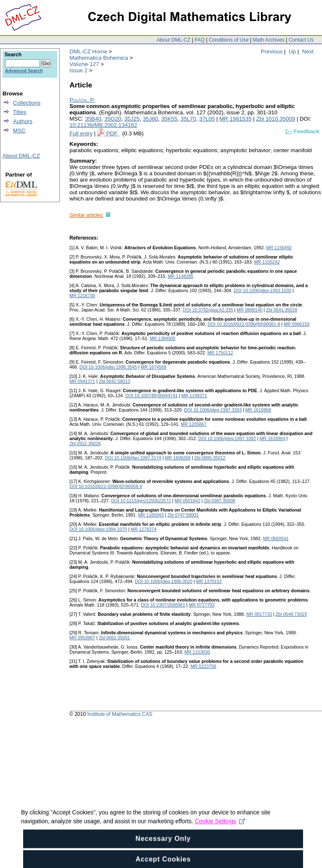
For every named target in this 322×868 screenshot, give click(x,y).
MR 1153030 (197, 652)
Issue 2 (79, 70)
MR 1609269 (178, 458)
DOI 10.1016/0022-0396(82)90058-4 (106, 486)
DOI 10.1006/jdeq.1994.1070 (98, 529)
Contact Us (301, 40)
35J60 (150, 119)
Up (292, 51)
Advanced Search (24, 71)
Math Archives (268, 40)
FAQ (200, 40)
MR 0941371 (82, 381)
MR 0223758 (204, 666)
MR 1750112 (220, 353)
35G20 (113, 119)
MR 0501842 (188, 501)
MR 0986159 (297, 324)
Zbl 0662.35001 (114, 638)
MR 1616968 (258, 410)
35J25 (132, 119)
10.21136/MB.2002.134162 (103, 125)
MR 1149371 (194, 396)
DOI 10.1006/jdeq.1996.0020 (164, 581)
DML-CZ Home (88, 51)
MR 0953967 (82, 638)
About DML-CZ (173, 40)
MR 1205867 (194, 424)
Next (308, 51)
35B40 (93, 119)
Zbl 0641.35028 (282, 310)
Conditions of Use (229, 40)
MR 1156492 (279, 248)
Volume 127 (84, 64)
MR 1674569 (153, 367)
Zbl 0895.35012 (210, 458)
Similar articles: (86, 215)
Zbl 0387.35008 (220, 501)
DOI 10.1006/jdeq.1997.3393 (213, 410)
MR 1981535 (235, 119)
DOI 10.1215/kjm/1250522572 (141, 501)
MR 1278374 (144, 529)
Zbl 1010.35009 (275, 119)
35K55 (169, 119)
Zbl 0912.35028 (85, 443)
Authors (23, 121)
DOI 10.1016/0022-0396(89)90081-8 (244, 324)
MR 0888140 (249, 310)
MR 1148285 (180, 276)
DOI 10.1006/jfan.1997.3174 (133, 458)
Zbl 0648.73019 (291, 614)
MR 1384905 (163, 338)
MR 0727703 (202, 605)
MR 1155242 (267, 262)
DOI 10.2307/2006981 (163, 605)
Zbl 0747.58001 (183, 515)
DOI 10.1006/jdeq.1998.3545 (108, 367)
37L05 (207, 119)
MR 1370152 (209, 581)
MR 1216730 (82, 295)
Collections (27, 103)
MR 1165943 (151, 515)
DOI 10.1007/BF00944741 (152, 396)
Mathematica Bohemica (99, 58)
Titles (20, 112)
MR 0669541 (276, 538)
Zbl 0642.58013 (114, 381)
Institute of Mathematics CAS (120, 714)
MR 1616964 (273, 438)
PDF (112, 133)
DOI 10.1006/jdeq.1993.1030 (262, 290)
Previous (272, 51)
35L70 (188, 119)
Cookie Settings (220, 827)
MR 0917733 (259, 614)
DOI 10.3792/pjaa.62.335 (208, 310)
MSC (19, 131)
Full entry (81, 133)
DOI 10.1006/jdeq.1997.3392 (227, 438)
